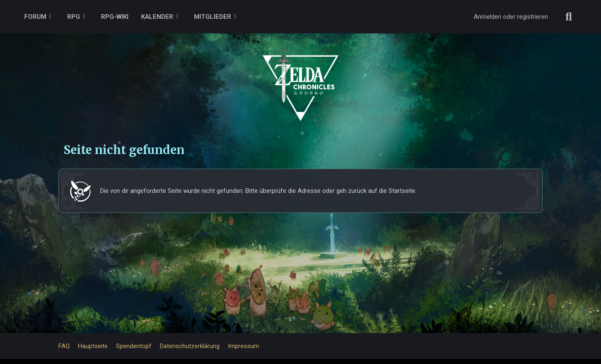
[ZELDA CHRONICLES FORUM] (300, 75)
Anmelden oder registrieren (511, 17)
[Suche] (569, 17)
